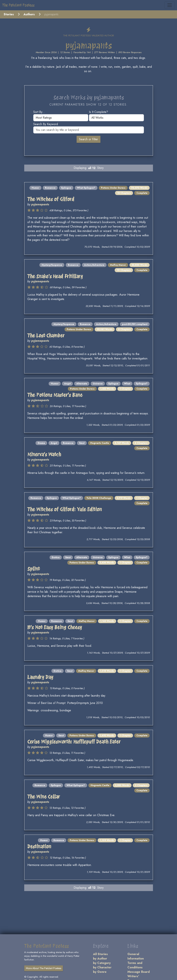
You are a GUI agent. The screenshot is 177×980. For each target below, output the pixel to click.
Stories (9, 14)
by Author (100, 959)
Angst (67, 384)
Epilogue (66, 188)
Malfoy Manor (118, 265)
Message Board (139, 972)
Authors (29, 14)
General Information (136, 956)
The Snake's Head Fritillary (55, 276)
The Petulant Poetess (18, 5)
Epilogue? (142, 384)
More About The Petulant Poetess (44, 968)
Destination (39, 846)
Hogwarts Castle (100, 443)
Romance (50, 188)
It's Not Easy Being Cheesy (55, 627)
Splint (34, 569)
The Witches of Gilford (51, 199)
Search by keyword (46, 124)
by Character (102, 967)
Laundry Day (40, 677)
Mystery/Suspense (52, 265)
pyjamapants (40, 204)
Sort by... (39, 112)
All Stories (100, 954)
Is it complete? (98, 112)
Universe (98, 384)
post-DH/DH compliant (135, 324)
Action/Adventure (94, 265)
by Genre (100, 972)
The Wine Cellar (44, 797)
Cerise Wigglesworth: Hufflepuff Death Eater (74, 742)
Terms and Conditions (135, 965)
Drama (41, 443)
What (127, 384)
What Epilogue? (86, 188)
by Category (102, 963)
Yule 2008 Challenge (99, 498)
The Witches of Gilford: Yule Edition (65, 509)
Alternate (82, 384)
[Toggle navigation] (170, 5)
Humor (35, 188)
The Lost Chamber (46, 336)
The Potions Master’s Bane (55, 395)
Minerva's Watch (44, 454)
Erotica (56, 557)
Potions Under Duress (113, 188)
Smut (82, 443)
